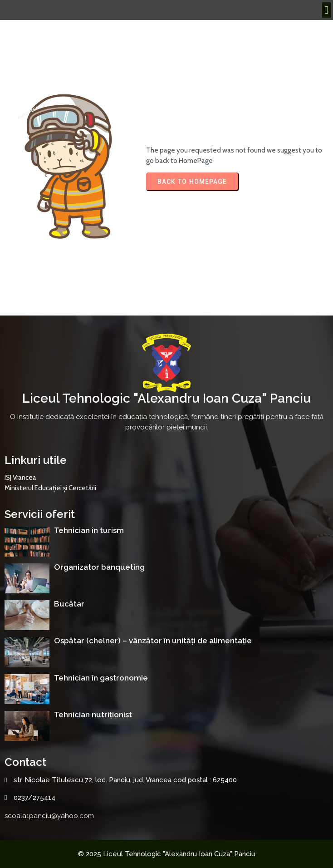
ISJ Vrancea (20, 478)
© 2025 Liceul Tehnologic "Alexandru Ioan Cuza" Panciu (167, 854)
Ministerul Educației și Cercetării (50, 488)
